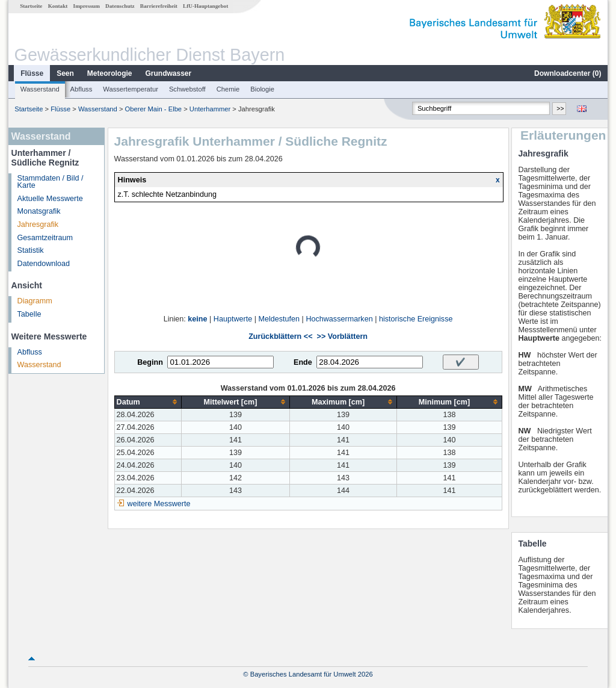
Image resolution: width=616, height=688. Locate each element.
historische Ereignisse (416, 319)
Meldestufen (279, 319)
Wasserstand (40, 89)
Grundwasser (169, 73)
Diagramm (35, 301)
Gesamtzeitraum (45, 238)
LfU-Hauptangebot (205, 6)
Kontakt (58, 6)
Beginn (150, 362)
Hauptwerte (233, 319)
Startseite (31, 6)
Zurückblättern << (280, 336)
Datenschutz (120, 6)
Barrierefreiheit (159, 6)
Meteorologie (110, 73)
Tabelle (29, 314)
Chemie (228, 89)
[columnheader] (148, 402)
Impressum (87, 6)
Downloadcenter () (568, 73)
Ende (303, 362)
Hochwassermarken (339, 319)
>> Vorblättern (342, 336)
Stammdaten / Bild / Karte (51, 182)
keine (197, 319)
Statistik (31, 250)
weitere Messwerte (159, 504)
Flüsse (32, 73)
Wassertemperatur (131, 89)
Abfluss (82, 89)
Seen (65, 73)
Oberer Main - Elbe (154, 109)
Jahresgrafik (38, 225)
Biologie (262, 89)
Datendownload (44, 264)
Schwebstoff (187, 89)
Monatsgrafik (39, 211)
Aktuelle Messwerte (50, 199)
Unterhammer (210, 109)
